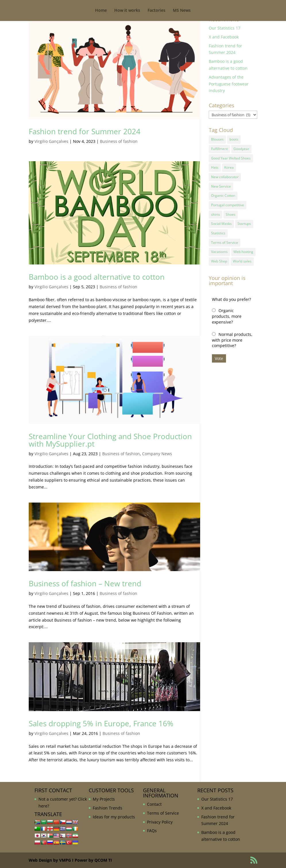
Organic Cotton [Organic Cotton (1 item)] (223, 194)
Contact (154, 804)
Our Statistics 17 (225, 28)
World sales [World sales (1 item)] (242, 258)
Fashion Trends (108, 808)
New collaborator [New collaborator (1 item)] (225, 176)
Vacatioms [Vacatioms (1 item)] (219, 249)
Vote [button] (219, 355)
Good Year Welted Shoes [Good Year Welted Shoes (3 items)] (231, 158)
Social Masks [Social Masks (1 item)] (221, 221)
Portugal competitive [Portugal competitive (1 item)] (228, 203)
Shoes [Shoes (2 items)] (231, 212)
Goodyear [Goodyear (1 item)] (241, 148)
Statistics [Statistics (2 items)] (218, 230)
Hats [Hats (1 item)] (215, 167)
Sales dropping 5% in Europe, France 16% (101, 723)
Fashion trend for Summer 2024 (85, 131)
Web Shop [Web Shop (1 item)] (219, 258)
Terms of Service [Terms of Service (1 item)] (225, 240)
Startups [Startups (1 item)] (244, 221)
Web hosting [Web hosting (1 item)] (243, 249)
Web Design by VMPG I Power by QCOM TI (70, 860)
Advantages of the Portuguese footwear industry (229, 84)
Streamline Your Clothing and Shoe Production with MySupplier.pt (110, 440)
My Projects (104, 799)
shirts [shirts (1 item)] (216, 212)
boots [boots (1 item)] (234, 139)
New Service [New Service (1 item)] (221, 185)
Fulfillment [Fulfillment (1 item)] (219, 148)
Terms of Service (163, 813)
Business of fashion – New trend (85, 583)
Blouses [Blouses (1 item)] (217, 139)
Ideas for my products (114, 817)
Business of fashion (119, 141)
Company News (157, 454)
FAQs (152, 831)
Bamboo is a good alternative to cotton (97, 277)
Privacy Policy (160, 822)
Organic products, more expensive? (227, 313)
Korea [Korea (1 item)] (229, 167)
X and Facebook (224, 37)
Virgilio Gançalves (51, 141)
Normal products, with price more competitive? (232, 336)
